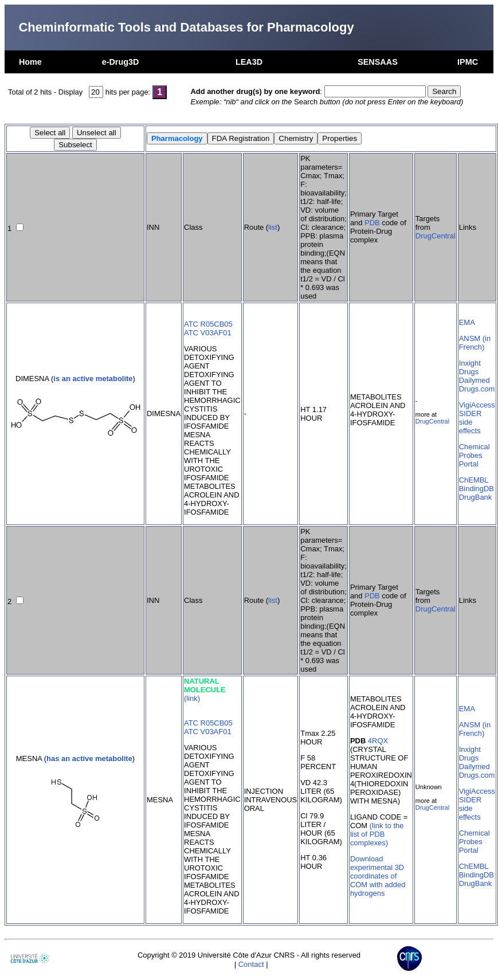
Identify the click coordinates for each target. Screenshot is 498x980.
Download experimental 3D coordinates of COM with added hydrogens (378, 876)
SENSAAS (378, 62)
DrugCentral (436, 236)
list (273, 227)
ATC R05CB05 (208, 324)
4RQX (378, 741)
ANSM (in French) (475, 343)
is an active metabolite (93, 379)
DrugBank (476, 497)
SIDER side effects (470, 422)
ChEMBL (474, 480)
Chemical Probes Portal (475, 455)
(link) (192, 698)
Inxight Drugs (470, 367)
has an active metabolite (89, 758)
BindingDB (477, 489)
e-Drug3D (121, 62)
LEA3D (249, 62)
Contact (251, 964)
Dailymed (475, 380)
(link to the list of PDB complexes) (377, 834)
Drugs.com (477, 389)
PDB (372, 223)
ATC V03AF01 (208, 333)
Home (30, 62)
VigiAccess (477, 405)
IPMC (468, 62)
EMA (467, 322)
